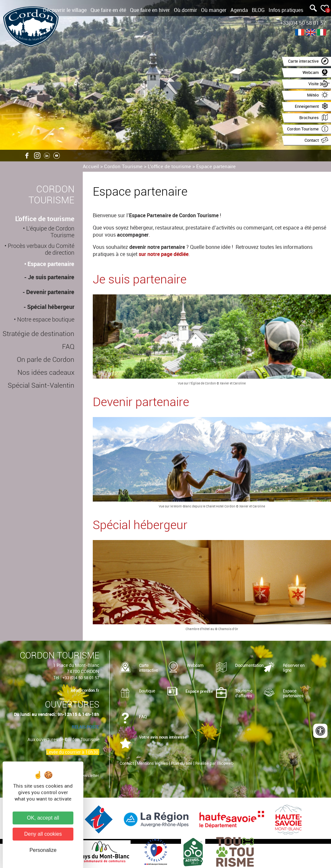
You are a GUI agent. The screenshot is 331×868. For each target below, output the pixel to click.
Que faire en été (108, 10)
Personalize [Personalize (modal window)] (43, 850)
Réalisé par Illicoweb (214, 763)
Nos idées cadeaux (46, 373)
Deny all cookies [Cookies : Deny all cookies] (43, 834)
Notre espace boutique (46, 319)
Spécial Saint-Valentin (41, 385)
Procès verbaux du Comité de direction (41, 249)
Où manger (214, 10)
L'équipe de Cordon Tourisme (50, 232)
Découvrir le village (65, 10)
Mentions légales (152, 763)
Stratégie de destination (38, 334)
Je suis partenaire (51, 277)
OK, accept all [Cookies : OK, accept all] (43, 818)
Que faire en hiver (150, 10)
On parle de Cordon (46, 360)
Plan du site (182, 763)
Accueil (91, 166)
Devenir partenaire (50, 292)
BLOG (258, 10)
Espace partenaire (216, 166)
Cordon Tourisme (123, 166)
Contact (127, 763)
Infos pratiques (286, 10)
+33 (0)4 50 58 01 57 (81, 678)
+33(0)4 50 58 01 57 (303, 23)
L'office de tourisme (169, 166)
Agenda (239, 10)
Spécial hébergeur (51, 307)
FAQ (68, 347)
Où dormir (186, 10)
